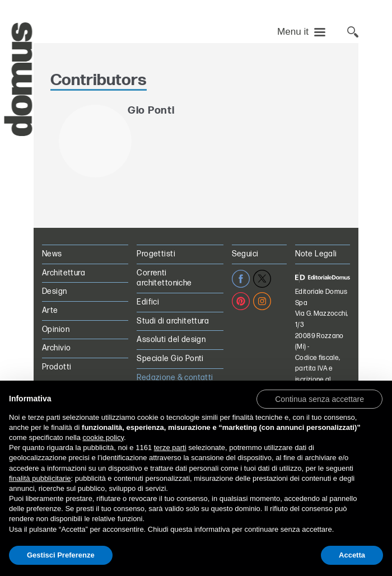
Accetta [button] (352, 555)
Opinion (56, 329)
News (52, 254)
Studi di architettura (173, 321)
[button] (319, 399)
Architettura (64, 273)
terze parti (170, 448)
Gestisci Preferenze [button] (61, 555)
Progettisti (156, 254)
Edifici (148, 302)
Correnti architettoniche (164, 278)
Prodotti (57, 367)
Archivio (56, 348)
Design (55, 291)
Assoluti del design (171, 339)
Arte (50, 310)
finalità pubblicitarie (40, 478)
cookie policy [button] (103, 437)
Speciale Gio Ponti (170, 359)
